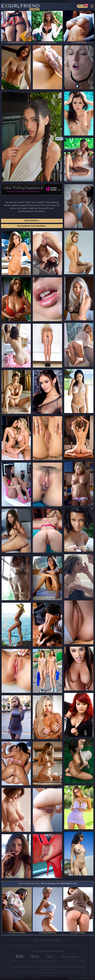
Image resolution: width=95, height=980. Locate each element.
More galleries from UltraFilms (32, 226)
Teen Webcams (73, 1)
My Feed (82, 6)
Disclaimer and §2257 (87, 978)
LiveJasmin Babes (20, 1)
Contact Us (47, 970)
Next (59, 139)
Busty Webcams (87, 1)
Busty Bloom (34, 1)
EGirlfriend (21, 7)
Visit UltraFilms (32, 221)
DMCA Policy (73, 978)
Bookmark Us (48, 963)
